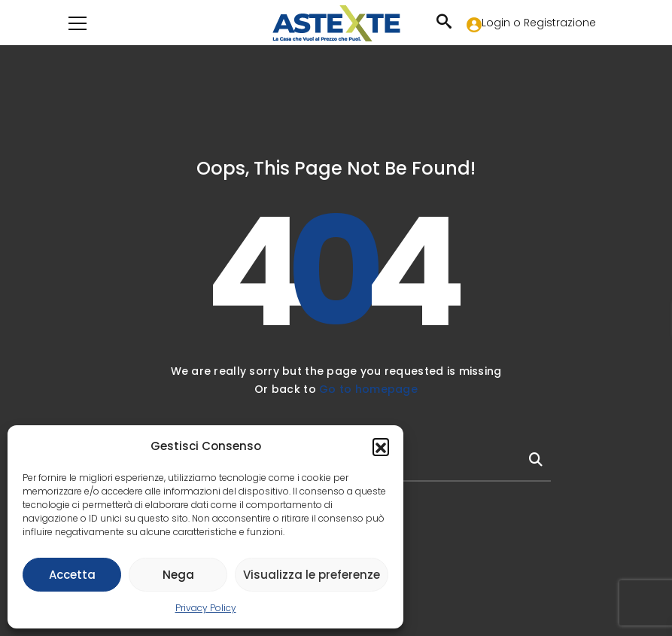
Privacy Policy (206, 608)
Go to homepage (368, 389)
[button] (381, 446)
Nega (178, 575)
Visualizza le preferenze (312, 575)
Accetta (72, 575)
